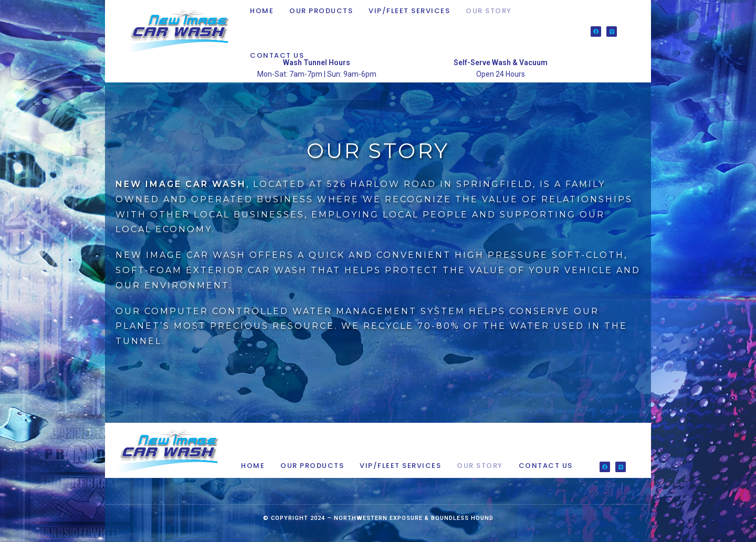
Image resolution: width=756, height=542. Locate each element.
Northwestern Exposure (378, 518)
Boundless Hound (462, 518)
